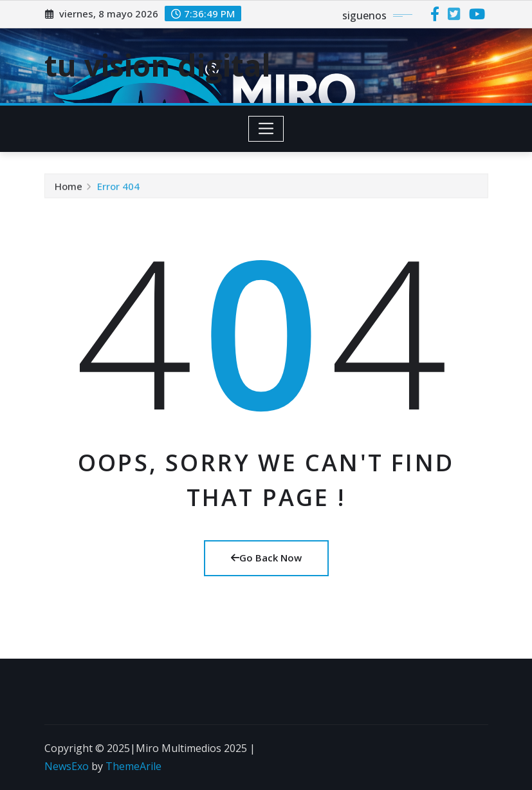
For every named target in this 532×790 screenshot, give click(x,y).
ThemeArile (133, 766)
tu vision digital (158, 65)
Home (69, 187)
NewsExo (67, 766)
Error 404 (118, 187)
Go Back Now (266, 558)
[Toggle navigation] (266, 129)
